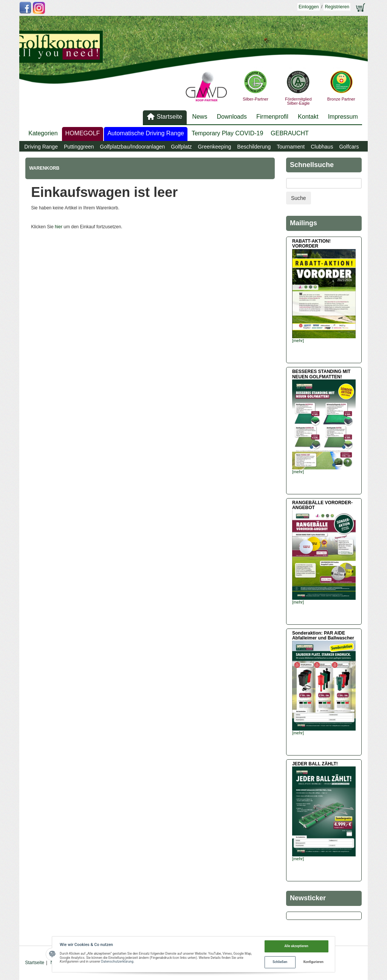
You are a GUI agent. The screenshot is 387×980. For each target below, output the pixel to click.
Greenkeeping (215, 147)
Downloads (232, 117)
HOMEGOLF (83, 133)
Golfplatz (181, 147)
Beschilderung (254, 147)
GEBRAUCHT (289, 133)
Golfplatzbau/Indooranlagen (132, 147)
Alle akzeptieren (296, 946)
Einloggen (309, 7)
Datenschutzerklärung (117, 961)
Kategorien (43, 133)
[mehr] (298, 341)
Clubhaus (322, 147)
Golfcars (349, 147)
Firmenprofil (272, 117)
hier (59, 227)
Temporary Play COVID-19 (227, 133)
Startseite (169, 117)
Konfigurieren (313, 962)
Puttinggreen (79, 147)
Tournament (291, 147)
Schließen (280, 962)
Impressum (343, 117)
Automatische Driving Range (146, 133)
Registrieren (337, 7)
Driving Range (41, 147)
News (200, 117)
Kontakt (308, 117)
